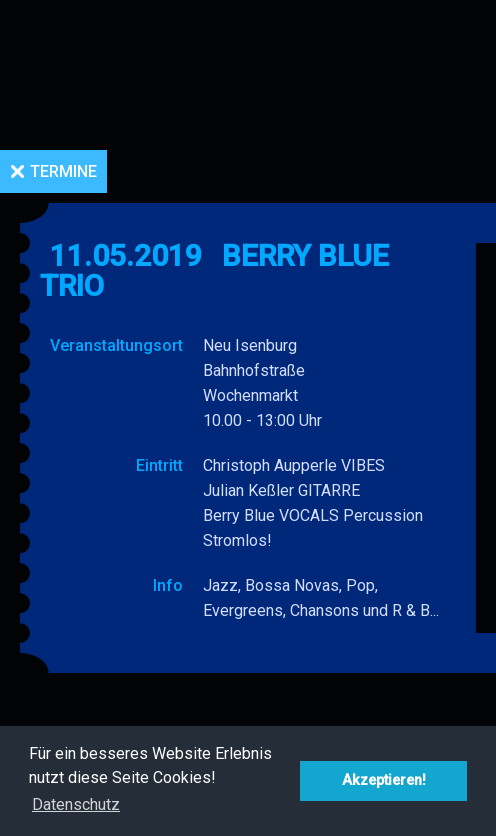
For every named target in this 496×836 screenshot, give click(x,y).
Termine (63, 171)
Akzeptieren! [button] (384, 780)
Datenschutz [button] (76, 804)
